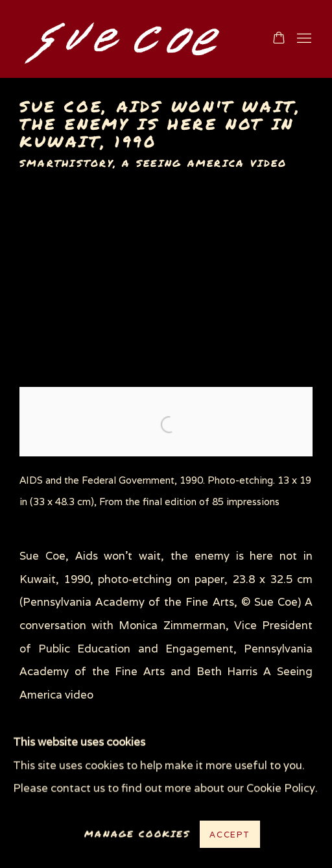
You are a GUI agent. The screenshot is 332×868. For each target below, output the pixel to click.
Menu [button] (303, 39)
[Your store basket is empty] (279, 39)
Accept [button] (230, 835)
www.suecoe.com (132, 39)
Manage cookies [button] (137, 834)
